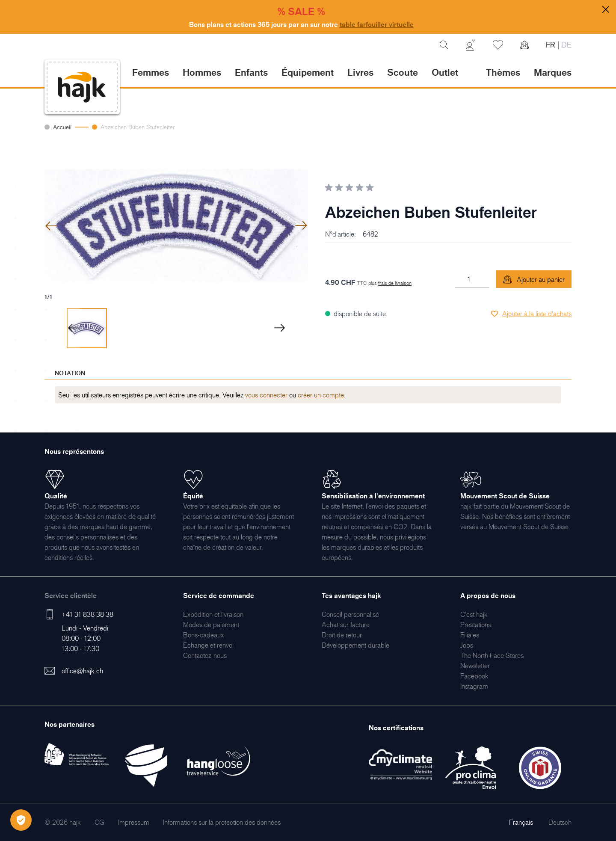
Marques (553, 72)
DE (565, 45)
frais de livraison (395, 283)
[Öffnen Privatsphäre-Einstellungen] (21, 820)
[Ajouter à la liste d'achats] (531, 314)
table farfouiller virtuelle (377, 24)
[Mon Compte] (471, 45)
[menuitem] (213, 614)
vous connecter (266, 395)
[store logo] (82, 87)
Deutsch (560, 822)
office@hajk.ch (82, 671)
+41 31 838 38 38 (87, 614)
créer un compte (321, 395)
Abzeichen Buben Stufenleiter (138, 127)
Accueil (62, 127)
